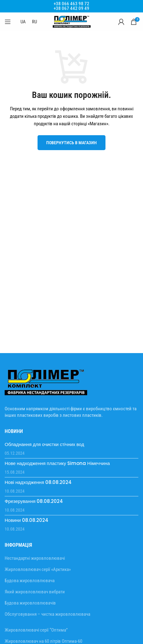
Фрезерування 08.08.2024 (34, 501)
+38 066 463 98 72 (71, 4)
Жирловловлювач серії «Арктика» (38, 569)
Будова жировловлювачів (30, 603)
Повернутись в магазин (71, 143)
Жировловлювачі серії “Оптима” (36, 630)
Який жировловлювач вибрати (35, 592)
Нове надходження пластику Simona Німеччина (57, 463)
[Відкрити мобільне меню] (8, 22)
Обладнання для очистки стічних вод (44, 444)
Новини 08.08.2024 (27, 520)
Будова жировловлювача (30, 581)
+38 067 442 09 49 (71, 8)
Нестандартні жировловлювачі (35, 558)
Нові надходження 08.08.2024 (38, 482)
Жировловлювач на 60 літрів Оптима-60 (43, 641)
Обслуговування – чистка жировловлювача (47, 614)
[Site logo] (72, 21)
